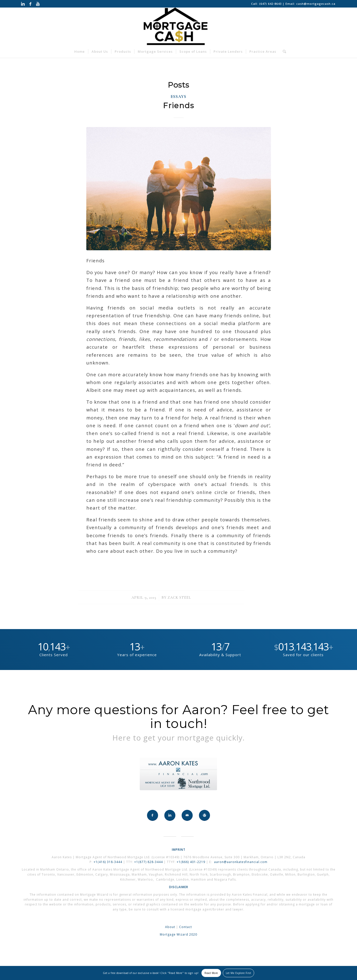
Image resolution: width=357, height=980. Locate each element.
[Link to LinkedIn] (23, 4)
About (170, 927)
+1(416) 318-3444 (108, 862)
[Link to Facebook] (30, 4)
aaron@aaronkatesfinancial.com (241, 862)
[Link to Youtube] (38, 4)
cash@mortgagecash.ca (316, 4)
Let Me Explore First (238, 973)
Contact (186, 927)
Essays (178, 97)
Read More (211, 973)
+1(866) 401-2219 (191, 862)
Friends (179, 106)
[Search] (283, 51)
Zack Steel (179, 597)
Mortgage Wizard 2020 (178, 934)
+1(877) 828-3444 (149, 862)
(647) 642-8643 (271, 4)
